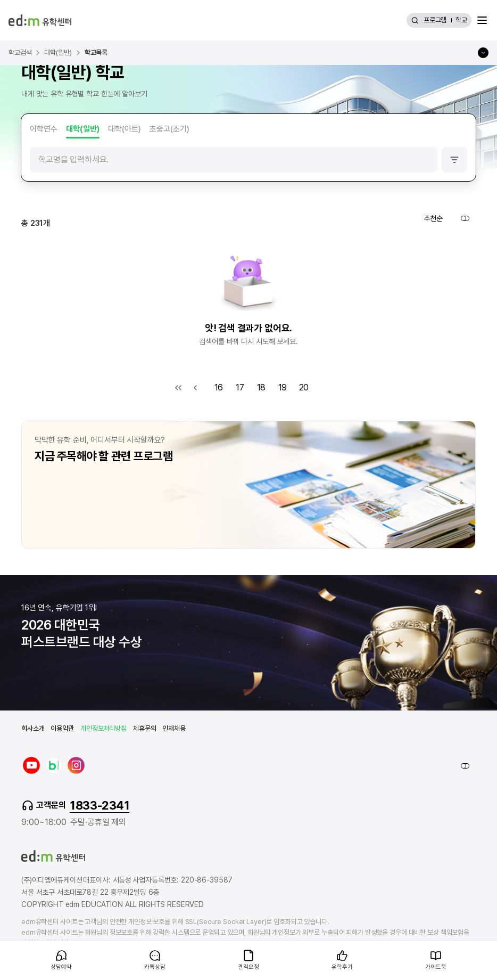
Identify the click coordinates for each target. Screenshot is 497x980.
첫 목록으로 (178, 388)
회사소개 (33, 728)
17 (240, 387)
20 (304, 387)
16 (219, 387)
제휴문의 (144, 728)
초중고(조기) (169, 129)
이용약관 (62, 728)
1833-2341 (100, 805)
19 (283, 387)
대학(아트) (125, 129)
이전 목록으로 (195, 388)
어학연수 (44, 129)
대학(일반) (83, 129)
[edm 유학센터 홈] (40, 20)
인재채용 (174, 728)
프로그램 (435, 20)
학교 (461, 20)
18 (262, 387)
